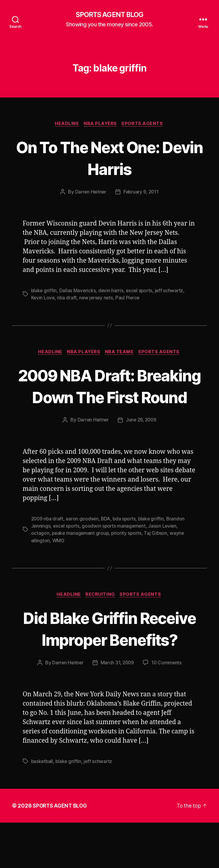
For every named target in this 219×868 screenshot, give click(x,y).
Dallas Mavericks (78, 292)
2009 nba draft (48, 542)
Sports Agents (144, 124)
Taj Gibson (158, 556)
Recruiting (101, 618)
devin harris (112, 292)
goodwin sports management (116, 549)
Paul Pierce (130, 299)
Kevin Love (43, 299)
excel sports (141, 292)
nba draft (68, 299)
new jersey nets (97, 299)
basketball (43, 807)
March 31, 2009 (117, 708)
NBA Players (101, 124)
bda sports (126, 542)
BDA (107, 542)
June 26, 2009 (141, 443)
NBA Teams (121, 353)
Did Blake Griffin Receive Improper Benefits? (109, 663)
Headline (66, 124)
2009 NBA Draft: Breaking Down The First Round (110, 398)
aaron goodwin (83, 542)
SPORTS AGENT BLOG (109, 15)
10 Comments (167, 708)
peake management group (81, 556)
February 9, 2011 (142, 193)
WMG (59, 564)
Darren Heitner (90, 193)
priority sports (129, 556)
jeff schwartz (172, 292)
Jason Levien (165, 549)
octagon (40, 556)
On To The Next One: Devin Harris (109, 158)
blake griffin (44, 292)
